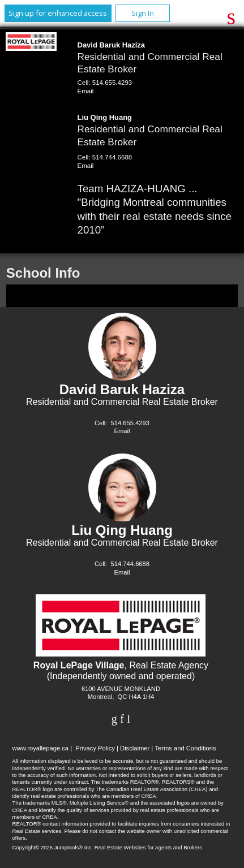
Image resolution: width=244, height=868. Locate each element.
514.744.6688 (112, 157)
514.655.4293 (112, 83)
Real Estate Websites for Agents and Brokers (148, 847)
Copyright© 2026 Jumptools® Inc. (53, 847)
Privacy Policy (95, 748)
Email (86, 91)
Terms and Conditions (185, 748)
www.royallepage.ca (41, 748)
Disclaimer (135, 748)
